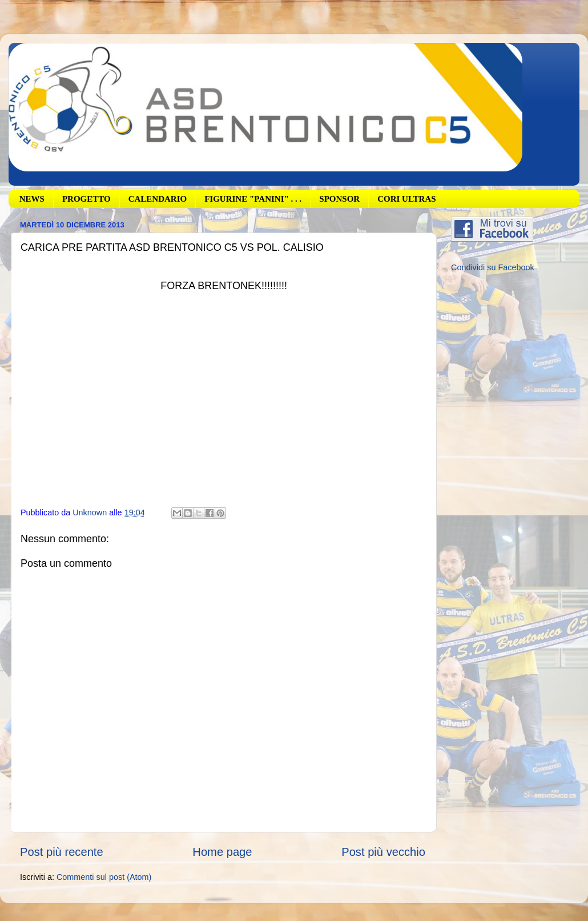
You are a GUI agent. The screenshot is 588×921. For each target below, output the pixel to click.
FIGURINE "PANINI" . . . (253, 199)
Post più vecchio (383, 852)
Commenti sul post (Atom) (104, 877)
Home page (222, 852)
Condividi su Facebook (493, 267)
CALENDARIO (158, 199)
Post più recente (62, 852)
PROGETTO (86, 199)
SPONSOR (339, 199)
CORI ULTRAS (406, 199)
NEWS (32, 199)
